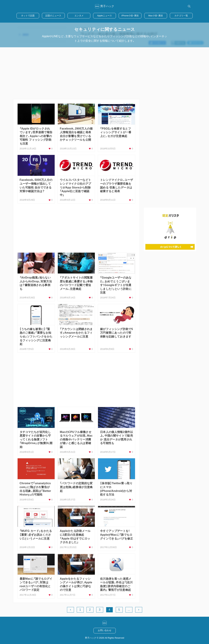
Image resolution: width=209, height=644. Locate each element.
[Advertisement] (105, 73)
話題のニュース (53, 16)
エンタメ (79, 16)
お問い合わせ (105, 630)
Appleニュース (104, 16)
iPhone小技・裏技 (130, 16)
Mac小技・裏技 (156, 16)
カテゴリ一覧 (181, 16)
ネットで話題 (28, 16)
